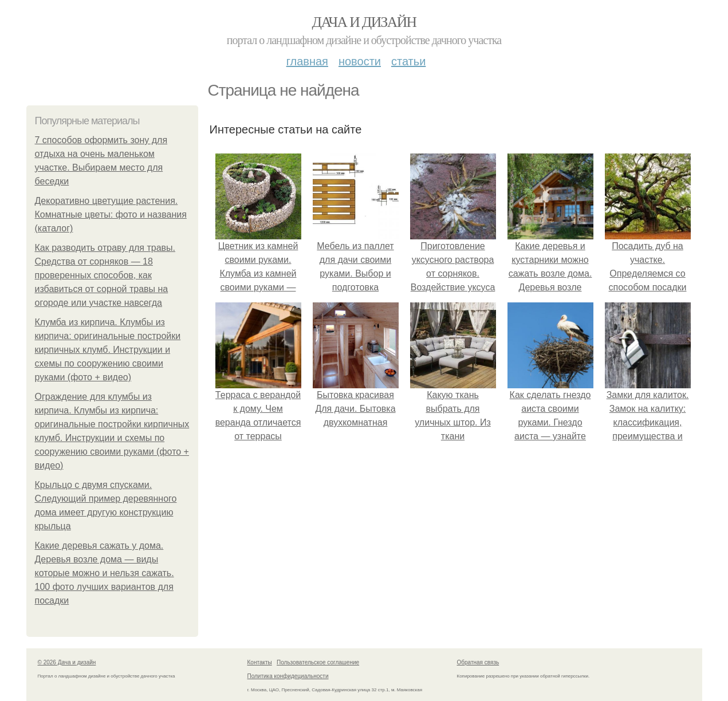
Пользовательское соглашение (318, 662)
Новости (360, 61)
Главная (307, 61)
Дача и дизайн (364, 22)
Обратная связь (478, 662)
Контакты (260, 662)
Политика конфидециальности (288, 676)
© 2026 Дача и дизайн (67, 662)
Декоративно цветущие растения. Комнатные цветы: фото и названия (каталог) (111, 214)
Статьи (408, 61)
